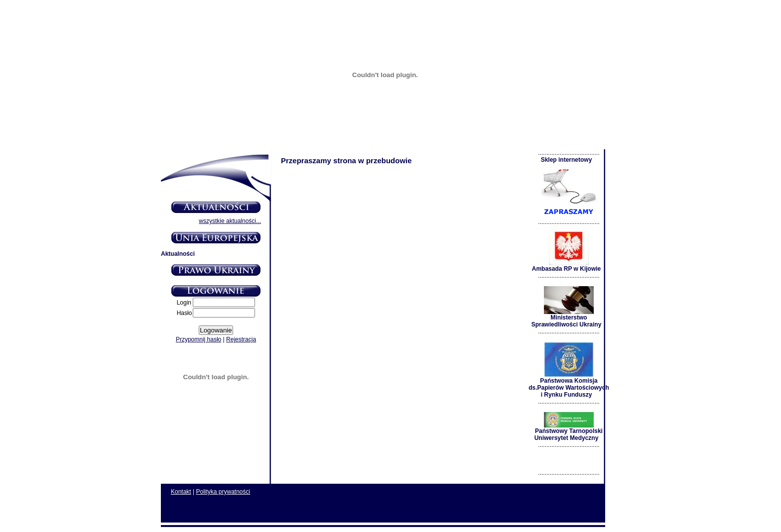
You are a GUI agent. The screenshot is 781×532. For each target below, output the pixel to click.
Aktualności (178, 254)
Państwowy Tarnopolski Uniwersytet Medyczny (569, 432)
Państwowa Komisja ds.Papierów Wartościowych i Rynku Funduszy (569, 385)
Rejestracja (241, 339)
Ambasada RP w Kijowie (567, 266)
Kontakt (181, 492)
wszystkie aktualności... (230, 221)
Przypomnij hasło (198, 339)
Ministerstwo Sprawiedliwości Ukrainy (567, 318)
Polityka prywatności (223, 492)
